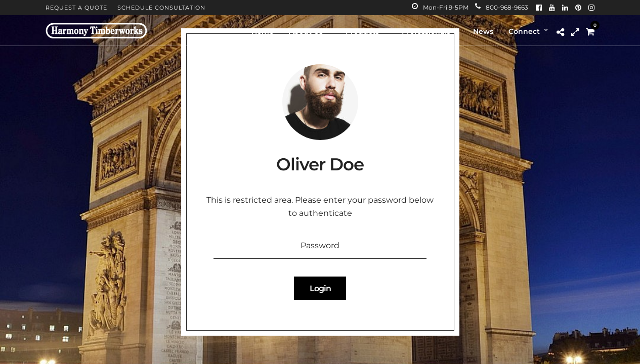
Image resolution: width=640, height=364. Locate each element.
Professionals (426, 31)
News (483, 31)
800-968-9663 (502, 7)
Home (263, 31)
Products (362, 31)
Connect (524, 31)
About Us (306, 31)
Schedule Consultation (161, 8)
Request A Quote (76, 8)
